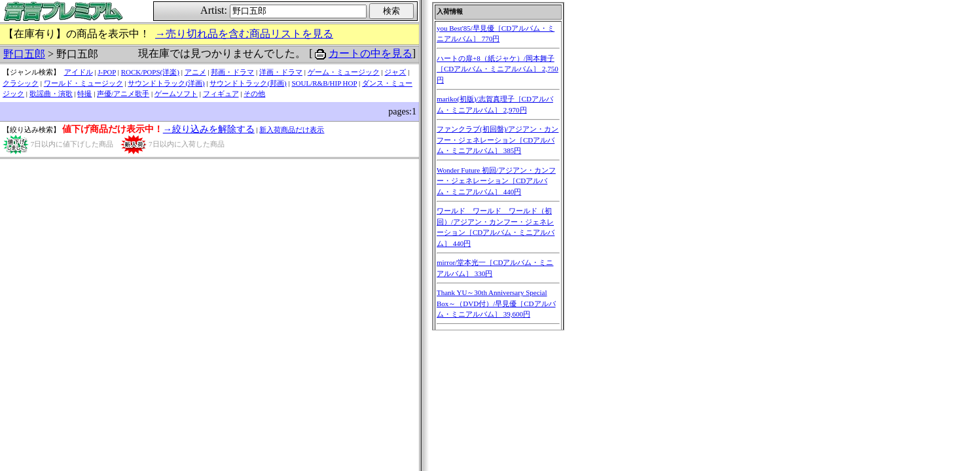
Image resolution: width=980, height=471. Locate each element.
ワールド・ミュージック (83, 83)
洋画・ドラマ (281, 72)
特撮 (84, 94)
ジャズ (395, 72)
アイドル (79, 72)
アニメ (195, 72)
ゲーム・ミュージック (344, 72)
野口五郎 (24, 54)
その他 (254, 94)
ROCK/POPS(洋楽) (150, 72)
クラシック (21, 83)
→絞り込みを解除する (209, 129)
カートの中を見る (371, 53)
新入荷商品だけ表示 (292, 130)
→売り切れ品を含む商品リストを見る (244, 34)
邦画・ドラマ (232, 72)
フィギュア (221, 94)
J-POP (107, 72)
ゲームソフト (176, 94)
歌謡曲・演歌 (51, 94)
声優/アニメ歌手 (123, 94)
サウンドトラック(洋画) (166, 83)
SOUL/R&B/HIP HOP (324, 83)
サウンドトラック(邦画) (248, 83)
